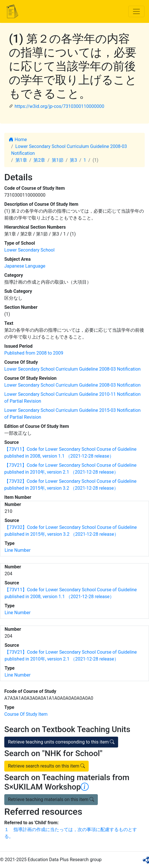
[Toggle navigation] (136, 11)
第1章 (21, 160)
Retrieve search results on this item (46, 766)
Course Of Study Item (26, 714)
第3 (73, 160)
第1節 (58, 160)
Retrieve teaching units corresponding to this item (61, 742)
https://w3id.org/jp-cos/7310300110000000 (59, 106)
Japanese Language (25, 266)
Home (18, 140)
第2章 (39, 160)
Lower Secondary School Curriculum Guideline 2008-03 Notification (72, 369)
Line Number (18, 550)
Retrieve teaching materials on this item (51, 799)
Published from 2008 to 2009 (34, 353)
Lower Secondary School (29, 250)
